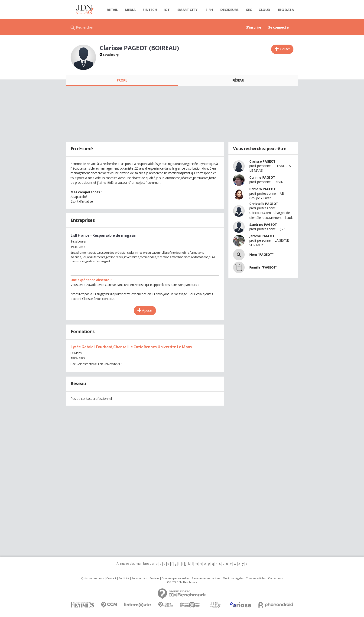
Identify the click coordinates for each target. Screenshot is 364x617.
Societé (154, 578)
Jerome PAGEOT (262, 236)
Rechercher (85, 27)
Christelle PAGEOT (264, 204)
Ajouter (285, 49)
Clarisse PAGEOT (262, 161)
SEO (249, 10)
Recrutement (139, 578)
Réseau (238, 80)
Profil (122, 80)
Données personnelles (175, 578)
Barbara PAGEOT (262, 189)
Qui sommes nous (93, 578)
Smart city (187, 10)
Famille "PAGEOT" (263, 267)
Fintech (150, 10)
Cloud (264, 10)
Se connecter (279, 27)
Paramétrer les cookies (206, 578)
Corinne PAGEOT (262, 177)
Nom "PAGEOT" (262, 254)
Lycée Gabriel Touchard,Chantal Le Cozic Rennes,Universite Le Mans (131, 347)
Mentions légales (233, 578)
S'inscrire (254, 27)
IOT (167, 10)
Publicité (124, 578)
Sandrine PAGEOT (263, 225)
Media (130, 10)
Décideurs (229, 10)
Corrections (275, 578)
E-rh (209, 10)
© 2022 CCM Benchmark (182, 582)
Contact (111, 578)
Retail (112, 10)
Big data (286, 10)
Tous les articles (256, 578)
